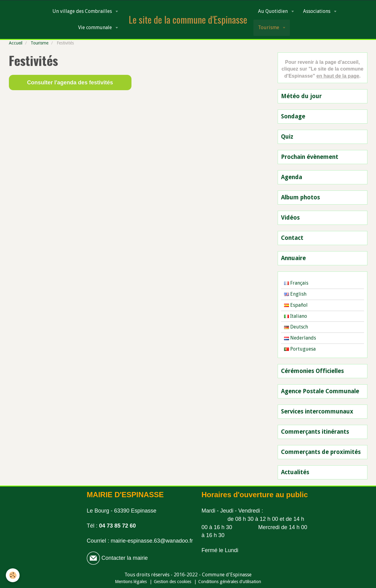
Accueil (16, 43)
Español (296, 305)
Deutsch (296, 327)
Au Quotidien (273, 11)
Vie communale (96, 27)
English (295, 294)
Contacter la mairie (124, 558)
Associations (317, 11)
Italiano (296, 316)
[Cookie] (13, 575)
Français (296, 283)
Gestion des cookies (173, 582)
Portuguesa (300, 349)
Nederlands (300, 338)
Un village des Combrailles (83, 11)
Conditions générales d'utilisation (230, 582)
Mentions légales (131, 582)
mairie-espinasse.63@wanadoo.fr (152, 541)
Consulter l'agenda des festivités (70, 83)
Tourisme (269, 27)
